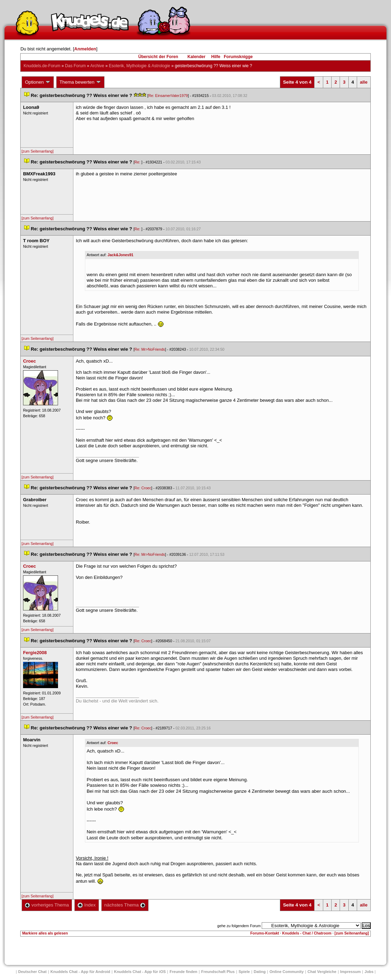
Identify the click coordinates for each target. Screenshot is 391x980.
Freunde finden (183, 972)
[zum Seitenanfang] (37, 151)
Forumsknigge (238, 57)
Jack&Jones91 (121, 255)
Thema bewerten (80, 82)
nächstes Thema (125, 905)
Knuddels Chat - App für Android (80, 972)
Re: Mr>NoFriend (150, 349)
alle (364, 82)
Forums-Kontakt (265, 933)
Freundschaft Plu (218, 972)
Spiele (244, 972)
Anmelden (85, 49)
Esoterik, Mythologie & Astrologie (140, 66)
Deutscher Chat (32, 972)
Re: (138, 162)
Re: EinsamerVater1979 (168, 96)
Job (369, 972)
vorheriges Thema (47, 905)
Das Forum (75, 66)
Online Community (287, 972)
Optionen (38, 82)
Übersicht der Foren (158, 57)
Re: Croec (143, 488)
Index (86, 905)
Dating (260, 972)
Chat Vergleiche (322, 972)
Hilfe (216, 57)
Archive (97, 66)
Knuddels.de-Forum (42, 66)
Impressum (351, 972)
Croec (113, 743)
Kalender (196, 57)
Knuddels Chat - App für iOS (140, 972)
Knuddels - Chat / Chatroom (307, 933)
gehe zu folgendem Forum (239, 926)
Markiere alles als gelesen (45, 933)
